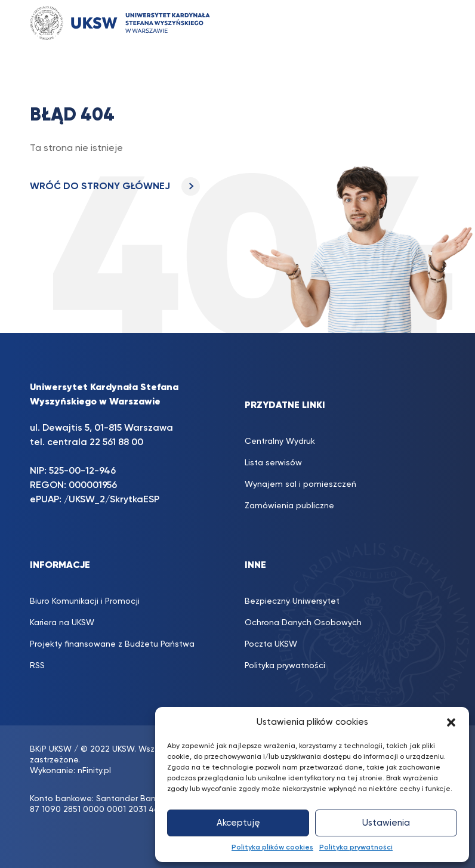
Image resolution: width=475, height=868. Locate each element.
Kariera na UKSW (62, 623)
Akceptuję (238, 823)
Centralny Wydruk (280, 441)
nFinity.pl (94, 771)
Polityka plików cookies (272, 848)
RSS (37, 666)
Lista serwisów (273, 463)
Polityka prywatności (356, 848)
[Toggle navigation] (424, 23)
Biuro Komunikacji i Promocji (85, 601)
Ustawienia (386, 823)
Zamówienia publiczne (289, 506)
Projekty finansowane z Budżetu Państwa (112, 644)
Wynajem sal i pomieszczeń (300, 484)
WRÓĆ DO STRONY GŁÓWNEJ (115, 187)
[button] (451, 722)
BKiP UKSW (51, 749)
